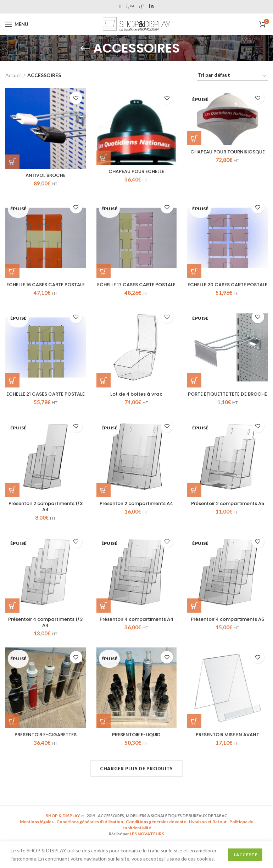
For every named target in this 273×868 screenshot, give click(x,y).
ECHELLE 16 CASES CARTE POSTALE (45, 288)
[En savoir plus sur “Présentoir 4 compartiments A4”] (104, 620)
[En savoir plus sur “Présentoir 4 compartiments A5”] (194, 620)
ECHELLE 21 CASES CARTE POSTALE (45, 405)
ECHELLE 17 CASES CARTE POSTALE (136, 288)
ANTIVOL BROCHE (46, 175)
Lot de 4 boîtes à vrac (136, 402)
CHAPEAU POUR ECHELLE (136, 172)
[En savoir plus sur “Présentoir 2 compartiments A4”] (104, 504)
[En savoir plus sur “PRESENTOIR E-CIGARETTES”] (12, 737)
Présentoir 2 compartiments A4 (136, 521)
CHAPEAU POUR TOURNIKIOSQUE (228, 155)
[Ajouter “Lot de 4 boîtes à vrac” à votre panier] (104, 388)
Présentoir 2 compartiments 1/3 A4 (46, 521)
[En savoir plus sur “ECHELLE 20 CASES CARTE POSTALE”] (194, 271)
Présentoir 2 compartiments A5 (227, 521)
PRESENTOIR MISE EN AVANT (228, 750)
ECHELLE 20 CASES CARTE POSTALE (228, 288)
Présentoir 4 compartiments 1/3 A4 (45, 638)
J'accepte (245, 855)
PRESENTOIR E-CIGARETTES (45, 750)
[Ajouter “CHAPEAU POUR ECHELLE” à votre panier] (104, 158)
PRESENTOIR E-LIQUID (136, 750)
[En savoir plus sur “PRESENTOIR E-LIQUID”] (104, 737)
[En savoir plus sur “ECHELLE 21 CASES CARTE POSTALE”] (12, 388)
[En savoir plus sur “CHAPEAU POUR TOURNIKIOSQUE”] (194, 138)
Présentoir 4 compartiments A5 (228, 638)
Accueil (13, 75)
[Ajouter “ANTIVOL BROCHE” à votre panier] (12, 162)
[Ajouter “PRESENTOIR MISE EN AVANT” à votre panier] (194, 737)
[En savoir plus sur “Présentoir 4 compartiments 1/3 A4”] (12, 620)
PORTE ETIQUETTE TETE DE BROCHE (228, 405)
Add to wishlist (76, 98)
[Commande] (232, 76)
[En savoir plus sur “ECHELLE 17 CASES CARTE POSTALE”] (104, 271)
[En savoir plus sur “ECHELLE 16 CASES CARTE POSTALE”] (12, 271)
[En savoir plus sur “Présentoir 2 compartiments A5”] (194, 504)
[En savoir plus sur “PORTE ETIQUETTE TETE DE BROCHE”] (194, 388)
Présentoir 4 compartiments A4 (136, 638)
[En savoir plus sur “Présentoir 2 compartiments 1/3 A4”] (12, 504)
